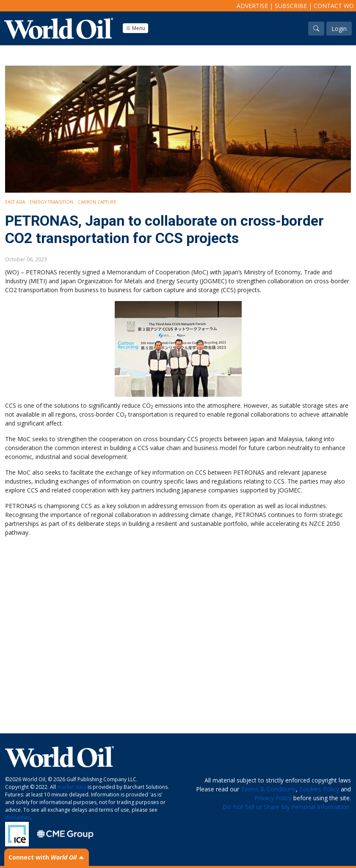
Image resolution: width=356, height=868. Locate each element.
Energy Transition (51, 202)
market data (72, 787)
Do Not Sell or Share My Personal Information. (287, 807)
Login (339, 29)
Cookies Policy (319, 789)
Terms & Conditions (268, 789)
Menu (135, 28)
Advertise (252, 6)
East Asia (15, 202)
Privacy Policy (273, 798)
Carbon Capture (97, 202)
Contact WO (334, 6)
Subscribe (291, 6)
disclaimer (18, 817)
